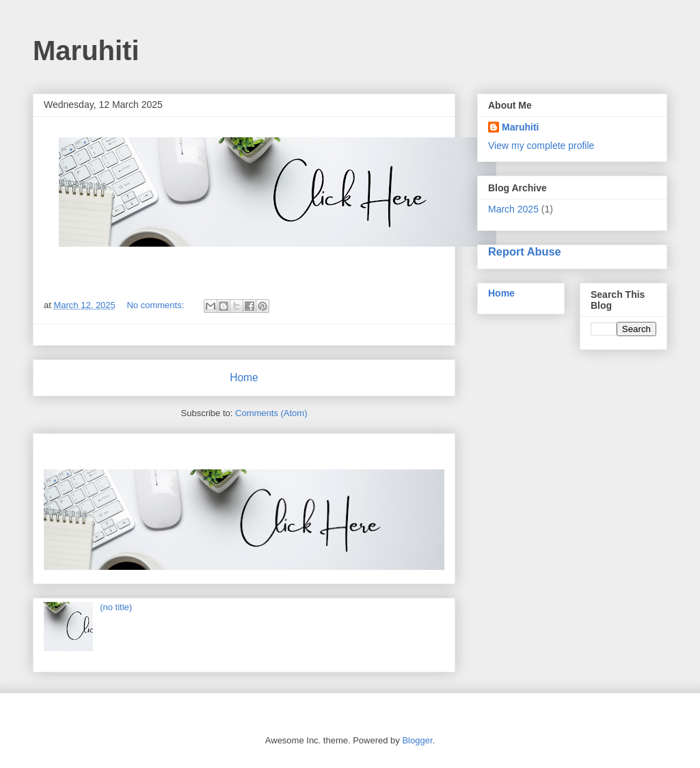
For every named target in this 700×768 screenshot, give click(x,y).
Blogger (417, 740)
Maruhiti (520, 127)
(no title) (116, 607)
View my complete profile (541, 146)
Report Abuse (525, 251)
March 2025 (513, 209)
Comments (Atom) (271, 413)
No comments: (156, 305)
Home (244, 378)
